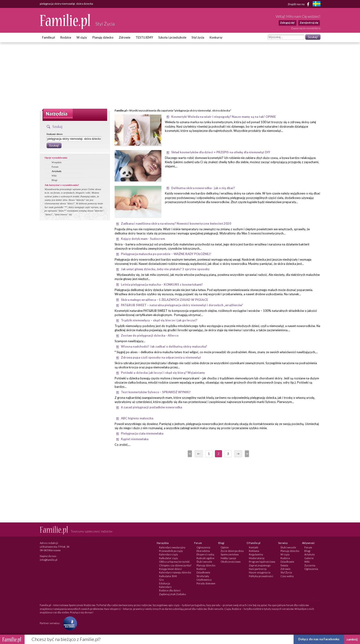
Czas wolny (287, 576)
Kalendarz (165, 587)
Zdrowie (125, 37)
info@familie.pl (49, 560)
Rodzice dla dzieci (170, 590)
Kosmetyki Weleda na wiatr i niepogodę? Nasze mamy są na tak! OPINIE (224, 117)
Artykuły (57, 171)
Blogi (55, 180)
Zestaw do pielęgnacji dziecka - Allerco (150, 335)
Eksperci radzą (205, 554)
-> (238, 454)
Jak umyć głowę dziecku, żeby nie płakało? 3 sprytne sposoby (165, 269)
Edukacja (165, 583)
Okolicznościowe (231, 562)
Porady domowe (206, 583)
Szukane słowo (55, 134)
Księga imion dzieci (170, 569)
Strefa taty (203, 576)
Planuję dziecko (103, 37)
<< (189, 454)
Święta (284, 565)
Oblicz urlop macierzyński (174, 562)
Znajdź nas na (299, 4)
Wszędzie (57, 162)
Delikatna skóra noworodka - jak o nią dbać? (203, 188)
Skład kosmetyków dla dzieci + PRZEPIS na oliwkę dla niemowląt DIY (221, 152)
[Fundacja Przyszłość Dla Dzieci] (69, 623)
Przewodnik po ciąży (171, 551)
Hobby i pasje (228, 558)
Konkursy (216, 37)
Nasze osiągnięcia (260, 572)
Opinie (225, 547)
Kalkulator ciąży (169, 558)
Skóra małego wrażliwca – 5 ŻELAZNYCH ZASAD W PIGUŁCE (164, 300)
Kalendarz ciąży (169, 554)
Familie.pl (49, 37)
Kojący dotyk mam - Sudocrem (143, 239)
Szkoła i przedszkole (172, 37)
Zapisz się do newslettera (306, 28)
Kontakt (254, 547)
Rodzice (66, 37)
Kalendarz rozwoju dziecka (175, 572)
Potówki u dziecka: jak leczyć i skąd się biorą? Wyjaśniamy (163, 373)
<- (199, 454)
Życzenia (310, 565)
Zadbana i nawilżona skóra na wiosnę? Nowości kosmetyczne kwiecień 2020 (176, 223)
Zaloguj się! (287, 23)
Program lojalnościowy (262, 562)
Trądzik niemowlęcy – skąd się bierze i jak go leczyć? (159, 320)
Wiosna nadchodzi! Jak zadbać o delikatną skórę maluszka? (164, 346)
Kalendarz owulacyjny (172, 547)
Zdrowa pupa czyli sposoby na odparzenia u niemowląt (161, 357)
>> (247, 454)
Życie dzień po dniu (232, 551)
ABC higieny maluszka (137, 418)
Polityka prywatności (261, 576)
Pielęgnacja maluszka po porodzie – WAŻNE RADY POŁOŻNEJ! (166, 254)
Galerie (309, 558)
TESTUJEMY (144, 37)
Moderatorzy (257, 558)
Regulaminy (256, 554)
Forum (55, 167)
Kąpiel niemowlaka (135, 439)
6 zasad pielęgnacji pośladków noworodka (151, 407)
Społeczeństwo (230, 554)
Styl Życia (286, 572)
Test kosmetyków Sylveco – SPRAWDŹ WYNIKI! (156, 392)
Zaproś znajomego (260, 565)
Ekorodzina (203, 551)
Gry (161, 580)
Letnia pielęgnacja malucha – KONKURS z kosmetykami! (162, 284)
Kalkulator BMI (168, 576)
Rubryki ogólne (205, 558)
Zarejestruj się (309, 23)
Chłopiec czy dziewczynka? (175, 565)
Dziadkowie (203, 572)
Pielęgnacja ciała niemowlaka (142, 433)
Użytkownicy (204, 580)
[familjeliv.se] (316, 4)
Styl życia (198, 37)
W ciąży (82, 37)
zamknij (352, 639)
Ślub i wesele (204, 562)
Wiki (54, 176)
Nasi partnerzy (258, 569)
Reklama (254, 551)
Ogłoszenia (203, 547)
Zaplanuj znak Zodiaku (173, 594)
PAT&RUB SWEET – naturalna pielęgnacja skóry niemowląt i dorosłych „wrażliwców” (182, 305)
